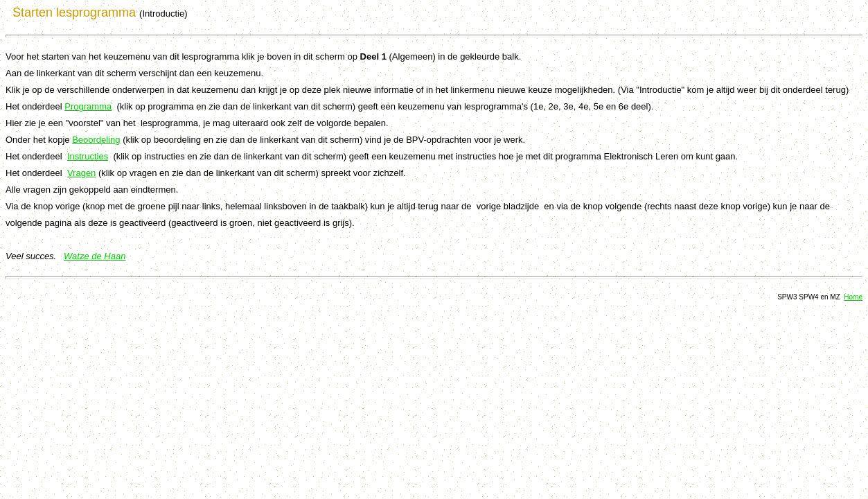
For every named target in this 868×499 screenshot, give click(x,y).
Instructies (88, 156)
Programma (88, 106)
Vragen (81, 173)
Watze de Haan (95, 256)
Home (853, 297)
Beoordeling (96, 140)
